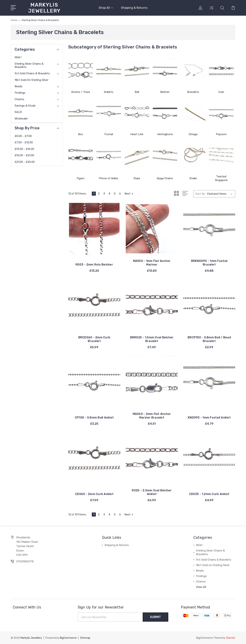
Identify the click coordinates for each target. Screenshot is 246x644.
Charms (19, 99)
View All (201, 587)
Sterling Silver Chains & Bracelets (29, 65)
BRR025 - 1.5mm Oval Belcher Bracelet (152, 339)
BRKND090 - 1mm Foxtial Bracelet (209, 263)
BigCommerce (68, 638)
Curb (221, 92)
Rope (137, 178)
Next (129, 194)
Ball (137, 92)
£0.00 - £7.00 (23, 136)
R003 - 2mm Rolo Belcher (94, 264)
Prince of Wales (109, 178)
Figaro (81, 178)
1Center (231, 638)
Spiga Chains (165, 178)
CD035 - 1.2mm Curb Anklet (209, 494)
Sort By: (200, 194)
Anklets (109, 92)
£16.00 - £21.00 (24, 155)
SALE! (18, 112)
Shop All (106, 8)
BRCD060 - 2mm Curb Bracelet (94, 339)
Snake (193, 178)
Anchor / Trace (81, 92)
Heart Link (137, 134)
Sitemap (85, 638)
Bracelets (193, 92)
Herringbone (165, 134)
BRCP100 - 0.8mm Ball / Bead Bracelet (209, 339)
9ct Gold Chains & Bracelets (32, 73)
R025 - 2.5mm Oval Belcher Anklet (152, 492)
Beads (19, 86)
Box (81, 134)
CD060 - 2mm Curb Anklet (94, 494)
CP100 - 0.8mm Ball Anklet (94, 417)
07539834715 (25, 561)
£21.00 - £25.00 (25, 162)
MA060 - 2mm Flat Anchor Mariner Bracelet (152, 416)
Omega (193, 134)
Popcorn (221, 134)
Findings (20, 93)
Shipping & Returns (134, 8)
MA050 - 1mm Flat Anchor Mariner (152, 263)
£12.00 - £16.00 (24, 149)
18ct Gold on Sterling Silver (31, 80)
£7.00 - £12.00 (24, 142)
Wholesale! (21, 119)
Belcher (165, 92)
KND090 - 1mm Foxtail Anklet (209, 417)
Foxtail (109, 134)
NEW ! (18, 57)
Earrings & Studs (25, 106)
